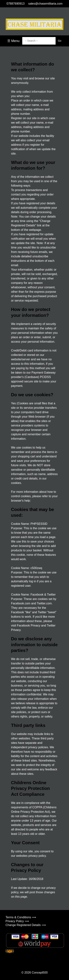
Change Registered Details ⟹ (26, 925)
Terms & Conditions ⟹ (21, 917)
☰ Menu (13, 41)
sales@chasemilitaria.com (45, 4)
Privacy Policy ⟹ (17, 921)
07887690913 (16, 4)
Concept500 (40, 973)
